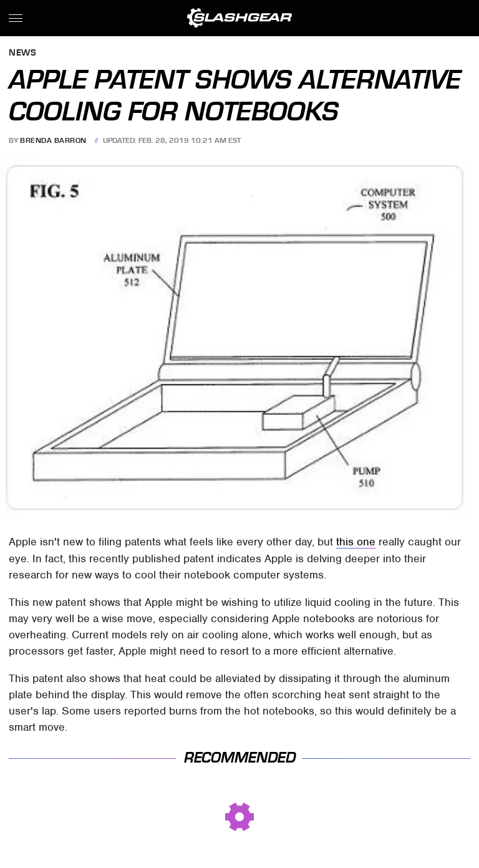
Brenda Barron (53, 140)
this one (356, 542)
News (22, 53)
